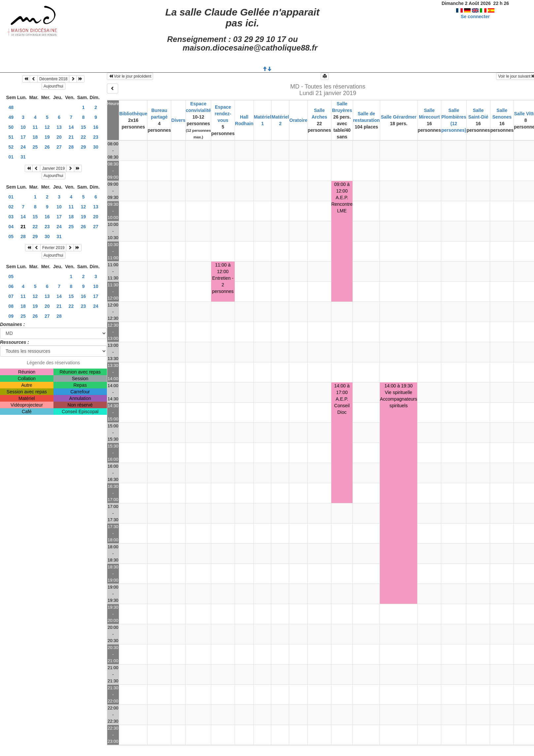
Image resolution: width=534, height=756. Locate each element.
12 (47, 127)
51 (11, 137)
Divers (178, 120)
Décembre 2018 (53, 79)
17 (23, 137)
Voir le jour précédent (130, 76)
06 (11, 286)
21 (71, 137)
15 (83, 127)
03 (11, 217)
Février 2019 (53, 248)
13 (59, 127)
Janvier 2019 (53, 168)
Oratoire (298, 120)
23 (96, 137)
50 (11, 127)
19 (47, 137)
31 (23, 157)
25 (35, 147)
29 (83, 147)
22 (83, 137)
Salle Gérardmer (399, 117)
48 (11, 107)
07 (11, 296)
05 (11, 236)
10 (23, 127)
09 (11, 316)
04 (11, 227)
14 (71, 127)
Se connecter (475, 17)
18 (35, 137)
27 (59, 147)
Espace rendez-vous (223, 114)
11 (35, 127)
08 (11, 306)
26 (47, 147)
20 (59, 137)
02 (11, 207)
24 (23, 147)
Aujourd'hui (53, 86)
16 (96, 127)
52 (11, 147)
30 (96, 147)
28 (71, 147)
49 (11, 117)
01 (11, 157)
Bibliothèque (133, 114)
